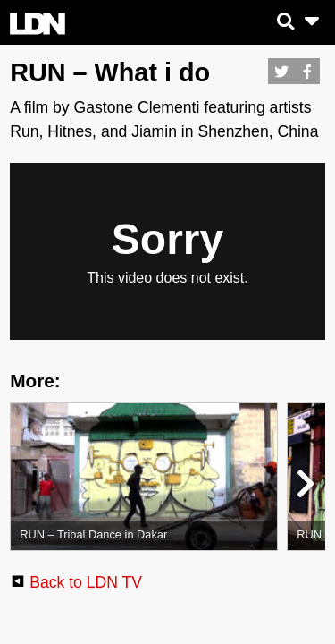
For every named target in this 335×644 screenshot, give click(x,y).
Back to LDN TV (86, 582)
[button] (304, 487)
